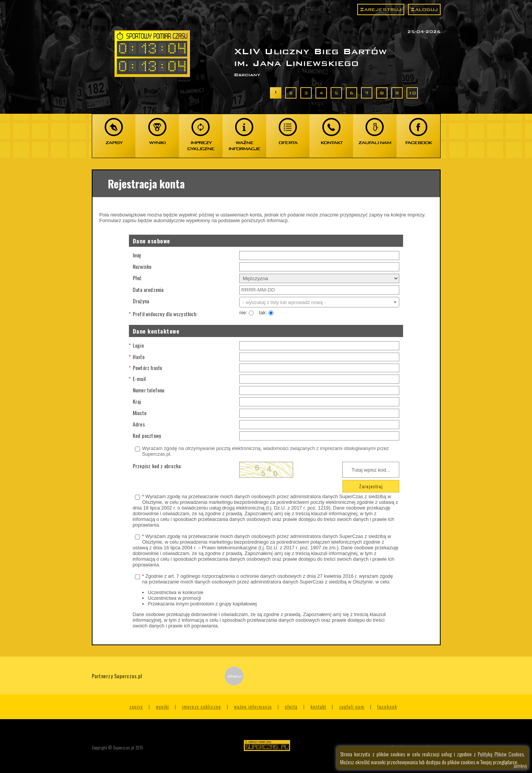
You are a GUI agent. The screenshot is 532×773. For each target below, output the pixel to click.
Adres (139, 424)
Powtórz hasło (148, 368)
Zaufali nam (352, 706)
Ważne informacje (253, 706)
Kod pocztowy (147, 435)
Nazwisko (142, 266)
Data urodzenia (148, 289)
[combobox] (319, 302)
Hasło (139, 357)
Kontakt (318, 706)
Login (138, 345)
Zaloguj (424, 9)
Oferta (291, 706)
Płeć (137, 278)
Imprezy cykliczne (202, 706)
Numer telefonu (149, 390)
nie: (246, 313)
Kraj (137, 401)
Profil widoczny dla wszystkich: (167, 314)
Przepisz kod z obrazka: (157, 466)
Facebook (387, 706)
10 (412, 93)
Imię (137, 255)
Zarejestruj (381, 9)
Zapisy (136, 706)
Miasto (140, 413)
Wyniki (162, 706)
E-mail (139, 379)
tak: (268, 313)
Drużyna (141, 301)
